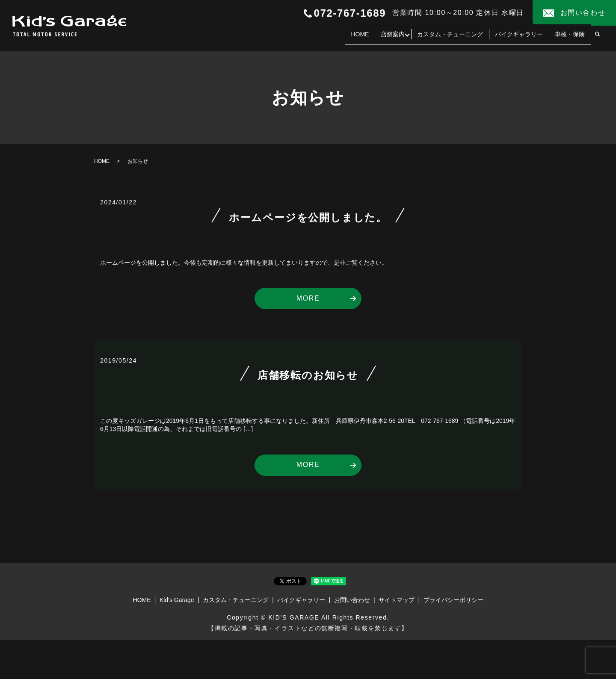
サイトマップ (397, 600)
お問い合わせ (352, 600)
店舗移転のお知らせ (308, 375)
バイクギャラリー (519, 38)
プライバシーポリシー (453, 600)
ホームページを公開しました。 (308, 217)
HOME (357, 38)
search (597, 38)
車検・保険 (570, 38)
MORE (308, 298)
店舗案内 (390, 38)
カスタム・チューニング (450, 38)
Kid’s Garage (177, 600)
